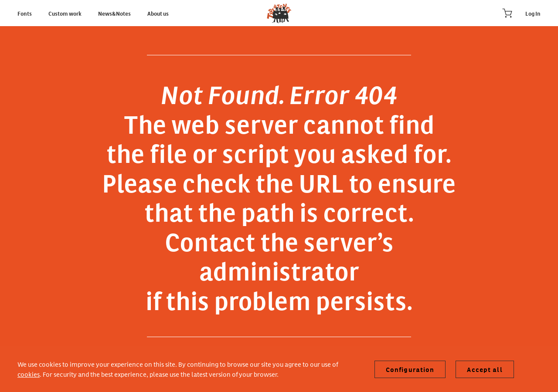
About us (158, 13)
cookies (29, 374)
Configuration (410, 369)
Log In (533, 13)
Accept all (485, 369)
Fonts (25, 13)
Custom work (65, 13)
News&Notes (115, 13)
